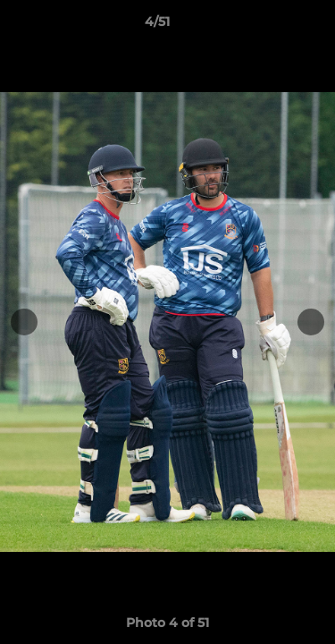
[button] (271, 26)
